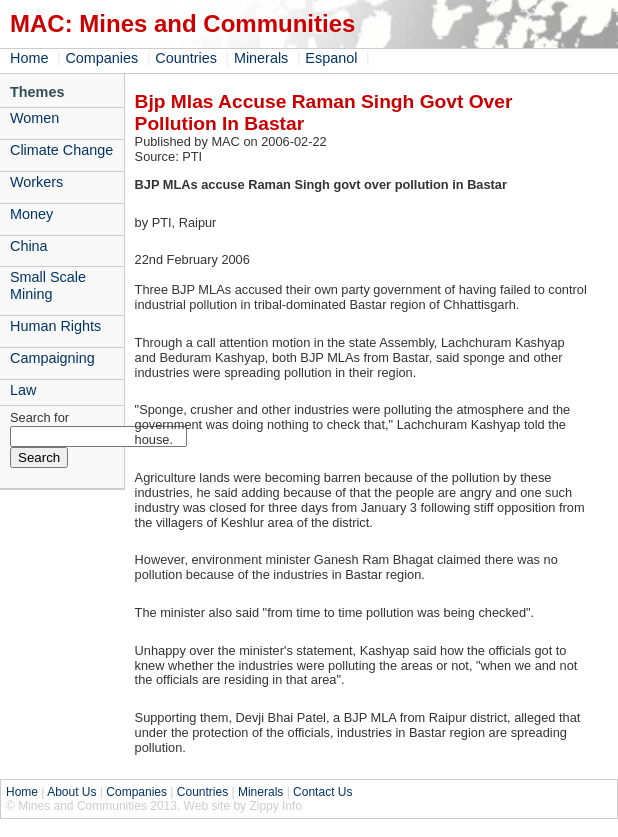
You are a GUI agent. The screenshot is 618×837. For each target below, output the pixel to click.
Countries (186, 58)
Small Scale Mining (48, 285)
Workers (36, 182)
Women (34, 118)
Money (31, 214)
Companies (101, 58)
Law (23, 390)
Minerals (261, 58)
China (29, 246)
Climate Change (61, 150)
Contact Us (322, 792)
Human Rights (55, 326)
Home (29, 58)
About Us (71, 792)
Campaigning (52, 358)
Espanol (331, 58)
